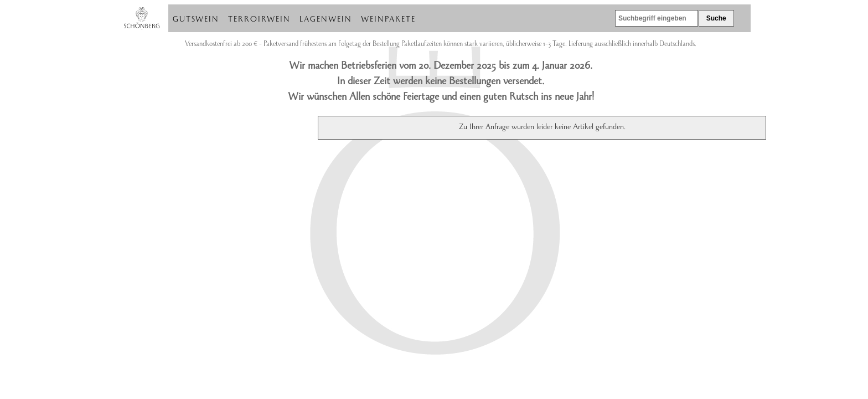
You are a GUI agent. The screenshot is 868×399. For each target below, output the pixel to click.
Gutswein (196, 20)
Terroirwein (259, 20)
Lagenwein (326, 20)
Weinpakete (388, 20)
